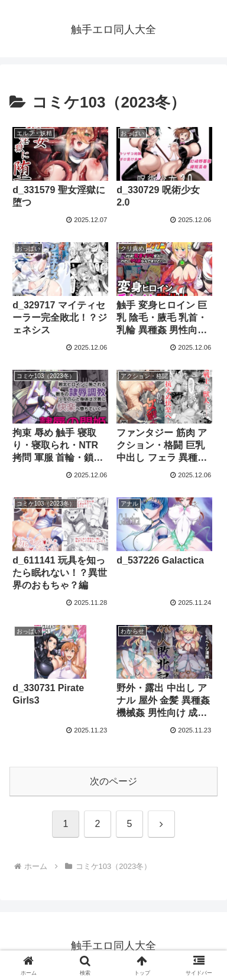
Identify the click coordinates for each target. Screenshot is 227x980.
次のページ (113, 781)
